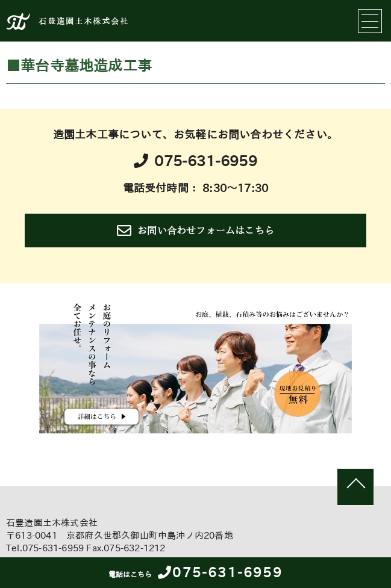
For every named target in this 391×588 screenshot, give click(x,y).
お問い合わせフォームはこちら (195, 231)
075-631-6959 (195, 572)
